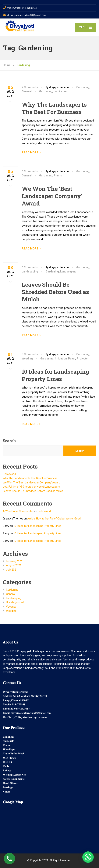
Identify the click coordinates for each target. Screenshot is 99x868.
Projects (82, 359)
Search (9, 441)
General (27, 91)
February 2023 (15, 561)
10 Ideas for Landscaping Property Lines (55, 375)
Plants (58, 175)
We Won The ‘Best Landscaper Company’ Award (52, 196)
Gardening (83, 87)
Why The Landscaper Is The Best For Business (54, 108)
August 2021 (14, 565)
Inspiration (61, 91)
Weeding (27, 359)
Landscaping (30, 272)
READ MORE (30, 152)
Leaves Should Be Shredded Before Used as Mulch (55, 292)
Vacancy (11, 607)
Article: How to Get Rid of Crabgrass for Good (54, 519)
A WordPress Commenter (18, 511)
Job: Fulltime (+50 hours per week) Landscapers (31, 487)
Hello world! (10, 474)
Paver (72, 359)
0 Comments (30, 171)
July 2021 (12, 570)
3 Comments (30, 354)
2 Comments (30, 87)
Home (7, 65)
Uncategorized (15, 602)
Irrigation (61, 359)
